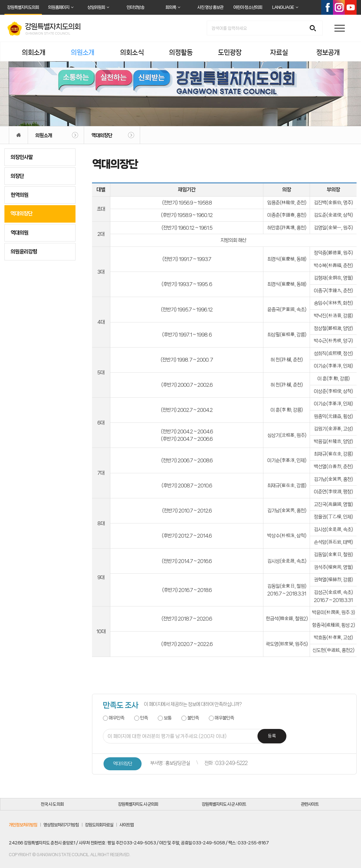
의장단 (17, 176)
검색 (315, 28)
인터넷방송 (135, 7)
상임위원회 (96, 7)
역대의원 (19, 233)
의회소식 (132, 52)
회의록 (171, 7)
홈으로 (18, 135)
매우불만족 (224, 718)
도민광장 (230, 52)
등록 (272, 736)
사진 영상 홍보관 (210, 7)
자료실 (279, 52)
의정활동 (181, 52)
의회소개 (34, 52)
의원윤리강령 (24, 252)
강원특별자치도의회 (23, 7)
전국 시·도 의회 (52, 804)
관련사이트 (310, 804)
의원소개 (83, 52)
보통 (168, 718)
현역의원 (19, 195)
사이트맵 (127, 825)
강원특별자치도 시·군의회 (138, 804)
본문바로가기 (0, 0)
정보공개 (328, 52)
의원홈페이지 (59, 7)
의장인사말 (22, 157)
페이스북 (327, 7)
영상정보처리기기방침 (61, 825)
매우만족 (116, 718)
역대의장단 (102, 135)
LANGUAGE (283, 7)
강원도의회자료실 (99, 825)
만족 (144, 718)
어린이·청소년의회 (248, 7)
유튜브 (351, 7)
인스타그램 (339, 7)
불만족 (193, 718)
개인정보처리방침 (23, 825)
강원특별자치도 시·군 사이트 (224, 804)
